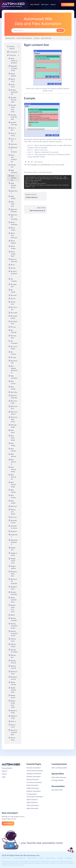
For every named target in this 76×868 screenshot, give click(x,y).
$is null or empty (14, 348)
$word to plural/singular (14, 732)
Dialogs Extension (33, 779)
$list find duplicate (14, 397)
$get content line (46, 38)
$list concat (13, 382)
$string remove (13, 662)
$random (14, 531)
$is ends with (14, 285)
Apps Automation (32, 808)
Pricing (4, 774)
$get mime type (13, 204)
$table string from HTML (13, 704)
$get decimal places (36, 211)
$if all (13, 265)
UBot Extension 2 (32, 802)
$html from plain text (14, 235)
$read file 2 (14, 536)
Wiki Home (45, 4)
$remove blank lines (14, 574)
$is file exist (13, 303)
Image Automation (33, 788)
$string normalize (14, 651)
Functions (37, 38)
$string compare (14, 619)
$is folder (14, 313)
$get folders (13, 197)
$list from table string (14, 419)
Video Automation (33, 805)
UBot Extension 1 (32, 800)
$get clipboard (32, 197)
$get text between (14, 210)
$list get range (14, 426)
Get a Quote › (8, 823)
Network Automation (34, 791)
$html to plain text (14, 260)
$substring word (14, 678)
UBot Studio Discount (59, 777)
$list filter (14, 392)
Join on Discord (68, 5)
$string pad (13, 656)
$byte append (13, 75)
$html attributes (14, 223)
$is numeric (14, 353)
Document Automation (34, 782)
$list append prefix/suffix (14, 369)
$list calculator (14, 377)
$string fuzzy (13, 640)
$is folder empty (14, 317)
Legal (4, 777)
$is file (13, 299)
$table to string (14, 717)
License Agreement (19, 858)
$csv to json (13, 129)
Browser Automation (34, 768)
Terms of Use (6, 858)
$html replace (13, 242)
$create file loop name (14, 100)
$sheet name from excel (13, 608)
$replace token (14, 588)
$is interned (14, 331)
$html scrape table (13, 254)
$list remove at (13, 462)
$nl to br (14, 517)
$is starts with (14, 362)
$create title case (14, 124)
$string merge (13, 645)
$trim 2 (13, 721)
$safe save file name (14, 600)
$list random (13, 450)
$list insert (13, 431)
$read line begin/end (14, 542)
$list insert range (13, 438)
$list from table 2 (14, 413)
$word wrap (13, 739)
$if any (13, 268)
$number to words (14, 527)
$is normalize (14, 342)
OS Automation (32, 794)
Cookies (60, 858)
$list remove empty (13, 469)
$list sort (14, 506)
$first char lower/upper (14, 158)
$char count (13, 86)
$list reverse (13, 496)
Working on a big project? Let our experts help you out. (13, 818)
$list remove (13, 455)
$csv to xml (13, 140)
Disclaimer (68, 858)
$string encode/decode (14, 626)
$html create (13, 229)
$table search (13, 696)
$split (13, 615)
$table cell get (13, 683)
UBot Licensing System (59, 768)
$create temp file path (14, 117)
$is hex (13, 327)
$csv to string (13, 134)
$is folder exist (14, 323)
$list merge (13, 444)
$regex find (13, 549)
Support (53, 4)
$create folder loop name (13, 108)
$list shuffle (13, 502)
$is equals (13, 291)
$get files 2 (14, 192)
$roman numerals (14, 593)
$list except (13, 388)
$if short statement (14, 273)
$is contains (14, 280)
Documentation (7, 768)
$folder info (13, 166)
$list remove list (13, 477)
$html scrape (13, 247)
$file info (14, 144)
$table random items (13, 690)
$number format (14, 522)
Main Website (35, 4)
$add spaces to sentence (14, 61)
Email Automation (33, 785)
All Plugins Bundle (57, 780)
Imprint (41, 858)
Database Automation (34, 774)
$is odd (13, 357)
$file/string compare (14, 150)
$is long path (14, 337)
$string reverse (13, 667)
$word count (13, 726)
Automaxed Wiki (10, 38)
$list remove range (13, 485)
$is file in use (14, 308)
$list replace (13, 491)
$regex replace (13, 567)
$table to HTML (14, 712)
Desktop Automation (34, 776)
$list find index (14, 402)
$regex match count (13, 561)
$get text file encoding (14, 217)
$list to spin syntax (13, 512)
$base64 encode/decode (14, 68)
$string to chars (14, 673)
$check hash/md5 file (14, 92)
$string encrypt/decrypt (14, 633)
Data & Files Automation (35, 771)
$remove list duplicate (14, 581)
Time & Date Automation (35, 797)
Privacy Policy (51, 858)
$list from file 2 (14, 407)
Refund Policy (32, 858)
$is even (14, 295)
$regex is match (14, 554)
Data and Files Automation (24, 38)
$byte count (13, 80)
